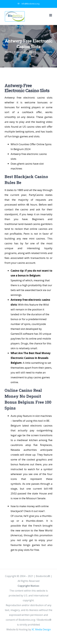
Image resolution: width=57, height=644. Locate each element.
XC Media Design (41, 629)
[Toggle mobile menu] (51, 15)
